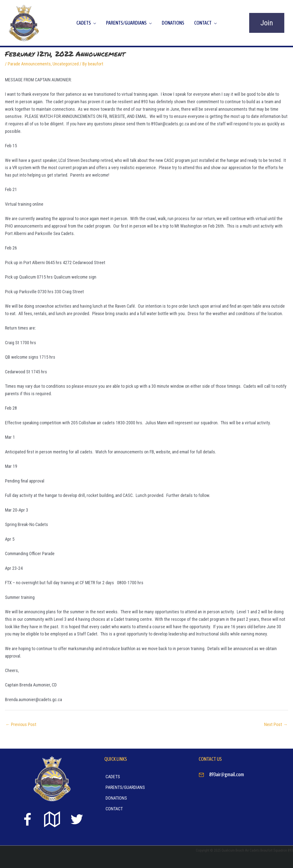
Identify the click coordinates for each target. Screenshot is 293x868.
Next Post (276, 724)
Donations (173, 23)
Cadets (84, 23)
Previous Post (21, 724)
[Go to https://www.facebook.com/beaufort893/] (27, 820)
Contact (203, 23)
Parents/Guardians (126, 23)
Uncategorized (66, 64)
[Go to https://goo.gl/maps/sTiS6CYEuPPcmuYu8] (52, 820)
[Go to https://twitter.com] (77, 819)
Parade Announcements (29, 64)
